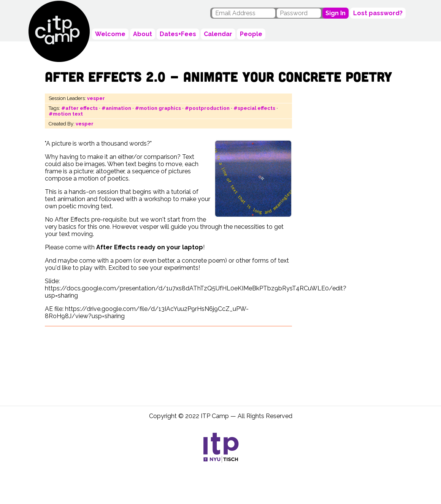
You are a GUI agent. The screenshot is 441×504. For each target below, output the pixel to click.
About (143, 34)
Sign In (336, 13)
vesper (96, 98)
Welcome (110, 34)
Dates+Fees (178, 34)
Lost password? (378, 13)
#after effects (79, 108)
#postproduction (207, 108)
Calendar (218, 34)
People (251, 34)
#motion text (66, 114)
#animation (116, 108)
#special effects (254, 108)
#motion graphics (158, 108)
